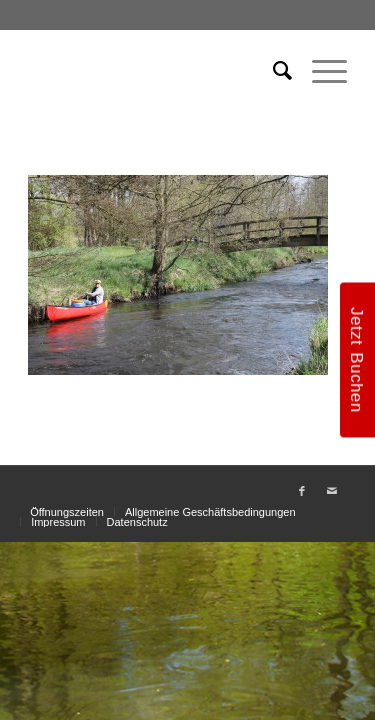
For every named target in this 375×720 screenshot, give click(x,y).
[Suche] (272, 71)
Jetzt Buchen (357, 360)
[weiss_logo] (155, 71)
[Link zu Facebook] (302, 491)
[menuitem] (272, 71)
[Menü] (319, 71)
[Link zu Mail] (332, 491)
